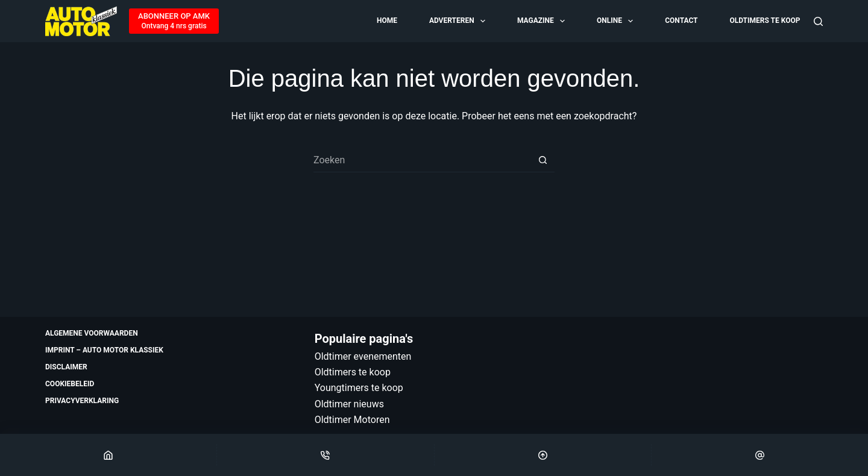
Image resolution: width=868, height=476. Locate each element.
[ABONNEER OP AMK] (174, 21)
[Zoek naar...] (422, 160)
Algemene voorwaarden (92, 333)
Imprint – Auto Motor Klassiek (104, 350)
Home (387, 20)
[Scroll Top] (543, 455)
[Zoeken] (818, 21)
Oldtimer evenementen (363, 356)
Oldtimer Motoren (352, 420)
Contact (681, 20)
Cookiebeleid (70, 384)
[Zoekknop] (542, 160)
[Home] (108, 455)
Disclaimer (66, 367)
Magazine (542, 21)
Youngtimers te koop (359, 388)
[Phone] (325, 455)
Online (616, 21)
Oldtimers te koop (765, 20)
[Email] (760, 455)
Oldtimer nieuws (349, 404)
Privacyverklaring (82, 401)
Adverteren (458, 21)
